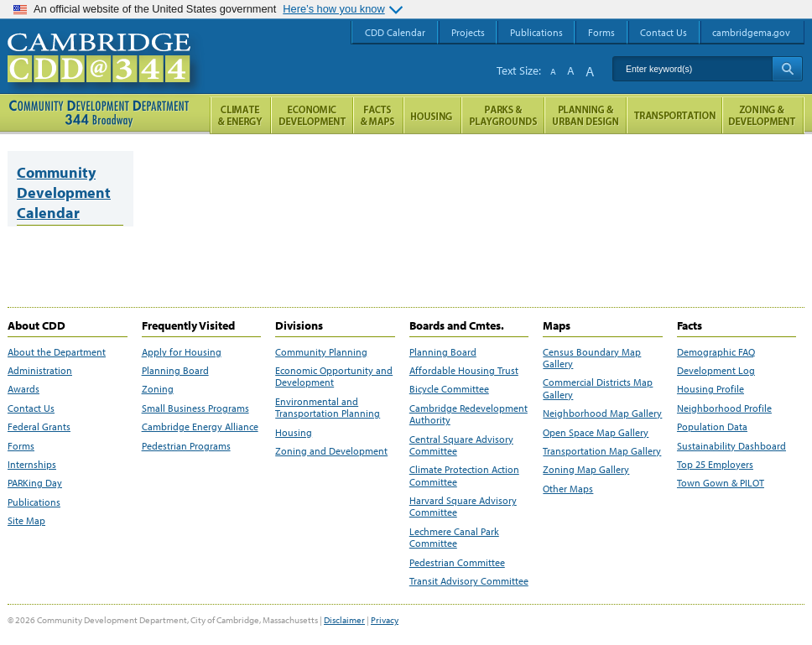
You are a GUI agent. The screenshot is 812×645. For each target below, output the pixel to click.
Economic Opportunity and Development (334, 377)
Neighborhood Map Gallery (602, 414)
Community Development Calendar (64, 192)
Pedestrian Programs (186, 446)
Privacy (385, 620)
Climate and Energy (240, 115)
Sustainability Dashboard (731, 446)
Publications (34, 502)
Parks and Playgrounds (503, 115)
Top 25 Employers (715, 465)
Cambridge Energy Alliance (200, 427)
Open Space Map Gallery (596, 433)
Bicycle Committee (449, 389)
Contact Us (31, 408)
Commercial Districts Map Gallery (598, 388)
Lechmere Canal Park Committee (454, 538)
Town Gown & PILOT (721, 483)
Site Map (26, 521)
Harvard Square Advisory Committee (463, 507)
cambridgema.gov (751, 32)
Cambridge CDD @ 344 (106, 75)
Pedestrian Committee (457, 563)
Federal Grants (39, 427)
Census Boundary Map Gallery (592, 358)
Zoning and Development (331, 451)
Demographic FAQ (716, 352)
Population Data (712, 427)
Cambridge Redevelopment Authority (468, 414)
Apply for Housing (182, 352)
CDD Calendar (395, 32)
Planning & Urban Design (586, 115)
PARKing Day (35, 483)
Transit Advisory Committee (469, 581)
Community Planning (321, 352)
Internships (32, 465)
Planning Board (175, 371)
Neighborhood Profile (724, 408)
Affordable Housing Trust (464, 371)
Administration (40, 371)
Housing (294, 433)
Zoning (158, 389)
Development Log (716, 371)
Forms (21, 446)
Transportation (674, 115)
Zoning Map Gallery (586, 470)
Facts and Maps (378, 115)
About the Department (57, 352)
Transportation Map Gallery (602, 451)
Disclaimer (344, 620)
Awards (23, 389)
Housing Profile (710, 389)
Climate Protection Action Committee (464, 476)
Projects (468, 32)
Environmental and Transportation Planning (328, 408)
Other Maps (568, 489)
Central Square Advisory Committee (461, 445)
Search (787, 69)
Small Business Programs (195, 408)
